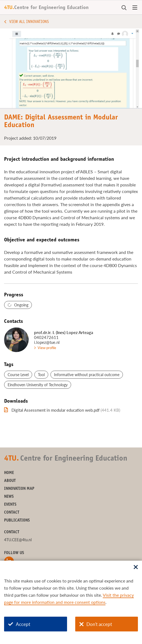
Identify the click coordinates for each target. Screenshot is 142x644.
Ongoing (21, 305)
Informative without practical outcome (87, 375)
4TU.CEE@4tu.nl (18, 540)
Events (10, 505)
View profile (47, 348)
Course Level (18, 375)
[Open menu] (135, 8)
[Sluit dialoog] (136, 567)
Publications (17, 521)
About (10, 481)
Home (9, 473)
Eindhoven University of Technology (38, 385)
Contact (12, 513)
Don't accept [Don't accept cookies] (96, 624)
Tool (41, 375)
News (9, 497)
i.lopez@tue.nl (47, 342)
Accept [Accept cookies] (19, 624)
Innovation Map (19, 489)
